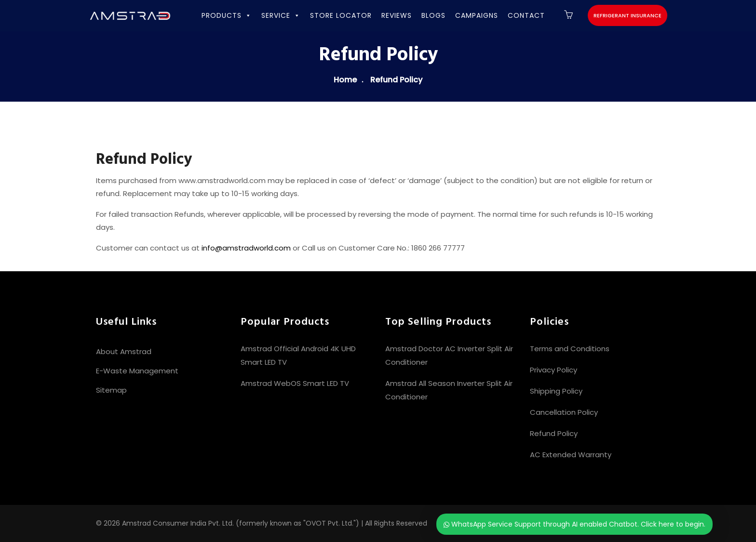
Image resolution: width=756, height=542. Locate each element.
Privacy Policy (553, 370)
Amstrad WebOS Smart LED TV (295, 383)
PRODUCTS (227, 15)
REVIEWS (397, 15)
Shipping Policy (556, 391)
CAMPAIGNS (477, 15)
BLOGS (433, 15)
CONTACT (526, 15)
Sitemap (111, 390)
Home (345, 80)
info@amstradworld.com (246, 248)
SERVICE (281, 15)
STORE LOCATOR (341, 15)
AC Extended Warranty (571, 455)
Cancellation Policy (564, 412)
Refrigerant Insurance (628, 15)
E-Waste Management (137, 371)
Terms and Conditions (570, 349)
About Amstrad (124, 351)
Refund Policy (554, 433)
